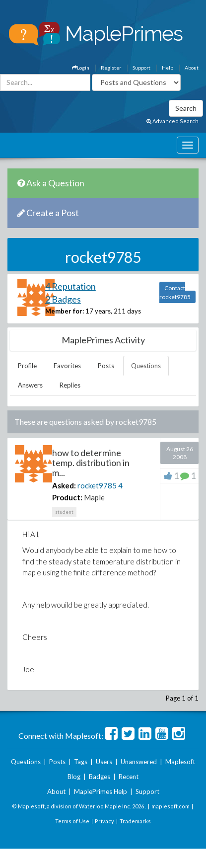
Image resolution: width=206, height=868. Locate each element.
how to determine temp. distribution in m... (91, 463)
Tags (81, 762)
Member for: (65, 311)
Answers (30, 385)
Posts (106, 366)
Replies (70, 385)
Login (81, 68)
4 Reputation (70, 286)
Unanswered (139, 762)
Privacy (104, 821)
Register (111, 68)
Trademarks (135, 821)
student (64, 512)
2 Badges (63, 299)
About (192, 68)
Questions (146, 366)
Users (104, 762)
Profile (27, 366)
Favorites (67, 366)
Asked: (64, 485)
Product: (67, 497)
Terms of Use (72, 821)
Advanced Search (172, 121)
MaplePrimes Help (101, 791)
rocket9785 (97, 485)
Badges (100, 777)
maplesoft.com (171, 806)
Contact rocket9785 (175, 292)
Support (141, 68)
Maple (94, 497)
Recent (129, 777)
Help (168, 68)
